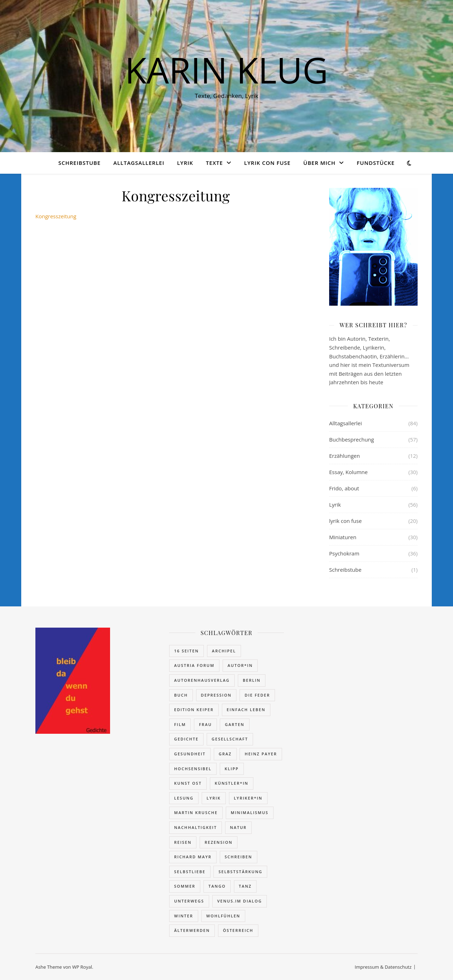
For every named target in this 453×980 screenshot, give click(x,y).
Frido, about (344, 488)
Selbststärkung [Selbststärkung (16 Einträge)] (240, 872)
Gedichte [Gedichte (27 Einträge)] (186, 739)
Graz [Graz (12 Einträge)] (225, 754)
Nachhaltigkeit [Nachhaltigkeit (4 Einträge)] (196, 827)
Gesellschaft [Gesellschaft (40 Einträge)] (230, 739)
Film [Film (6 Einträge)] (180, 724)
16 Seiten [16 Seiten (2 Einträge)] (187, 651)
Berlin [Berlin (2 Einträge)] (252, 680)
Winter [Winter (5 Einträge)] (184, 916)
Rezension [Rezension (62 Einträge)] (219, 842)
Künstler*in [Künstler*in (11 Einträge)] (232, 783)
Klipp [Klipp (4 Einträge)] (232, 769)
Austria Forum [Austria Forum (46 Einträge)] (194, 665)
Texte (214, 163)
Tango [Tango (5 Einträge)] (217, 886)
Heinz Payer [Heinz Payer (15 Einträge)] (261, 754)
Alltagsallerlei (139, 163)
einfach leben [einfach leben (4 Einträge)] (246, 710)
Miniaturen (343, 537)
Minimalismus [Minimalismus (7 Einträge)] (250, 812)
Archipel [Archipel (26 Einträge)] (224, 651)
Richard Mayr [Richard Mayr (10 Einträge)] (193, 857)
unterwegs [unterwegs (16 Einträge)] (189, 901)
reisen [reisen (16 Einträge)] (183, 842)
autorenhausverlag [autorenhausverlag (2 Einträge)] (202, 680)
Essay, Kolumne (348, 472)
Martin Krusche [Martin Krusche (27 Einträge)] (196, 812)
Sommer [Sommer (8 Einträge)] (185, 886)
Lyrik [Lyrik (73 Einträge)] (214, 798)
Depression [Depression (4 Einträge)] (216, 695)
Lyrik (185, 163)
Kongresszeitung (56, 216)
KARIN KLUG (226, 70)
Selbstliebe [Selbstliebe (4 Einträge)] (190, 872)
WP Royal (82, 967)
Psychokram (344, 553)
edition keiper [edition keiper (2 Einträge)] (194, 710)
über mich (319, 163)
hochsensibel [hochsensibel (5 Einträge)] (193, 769)
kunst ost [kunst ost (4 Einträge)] (188, 783)
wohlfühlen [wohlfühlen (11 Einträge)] (223, 916)
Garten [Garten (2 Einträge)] (234, 724)
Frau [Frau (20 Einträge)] (205, 724)
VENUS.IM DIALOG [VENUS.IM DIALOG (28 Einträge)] (240, 901)
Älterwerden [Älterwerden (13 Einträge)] (192, 930)
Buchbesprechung (352, 439)
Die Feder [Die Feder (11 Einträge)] (257, 695)
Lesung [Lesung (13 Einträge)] (184, 798)
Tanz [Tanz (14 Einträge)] (245, 886)
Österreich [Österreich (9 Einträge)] (238, 930)
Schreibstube (80, 163)
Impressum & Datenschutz (383, 967)
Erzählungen (345, 456)
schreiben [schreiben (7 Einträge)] (239, 857)
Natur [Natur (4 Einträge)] (238, 827)
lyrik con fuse (267, 163)
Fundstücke (376, 163)
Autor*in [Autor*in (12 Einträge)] (240, 665)
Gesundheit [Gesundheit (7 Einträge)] (190, 754)
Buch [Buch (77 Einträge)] (181, 695)
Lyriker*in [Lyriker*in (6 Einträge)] (248, 798)
